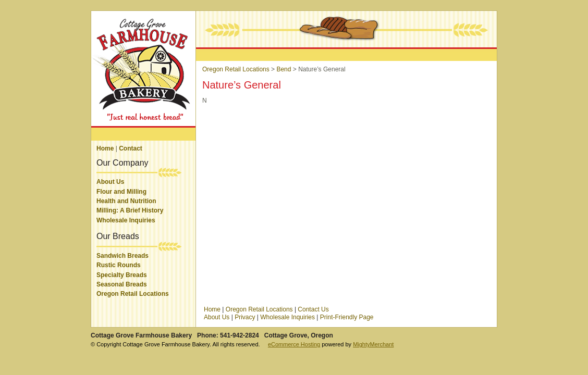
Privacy (245, 317)
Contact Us (313, 309)
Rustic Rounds (119, 265)
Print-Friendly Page (347, 317)
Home (105, 148)
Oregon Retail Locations (133, 294)
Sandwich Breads (123, 256)
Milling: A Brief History (130, 210)
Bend (284, 69)
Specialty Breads (122, 275)
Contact (131, 148)
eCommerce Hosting (294, 344)
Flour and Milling (121, 192)
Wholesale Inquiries (126, 220)
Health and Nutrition (126, 201)
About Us (110, 182)
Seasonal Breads (122, 284)
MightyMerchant (373, 344)
